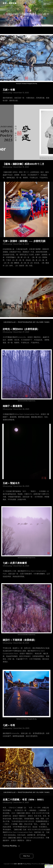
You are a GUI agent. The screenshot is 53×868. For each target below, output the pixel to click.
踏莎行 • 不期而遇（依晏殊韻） (20, 640)
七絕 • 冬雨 (9, 725)
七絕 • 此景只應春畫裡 (15, 563)
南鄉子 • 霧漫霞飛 (12, 406)
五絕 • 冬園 (9, 90)
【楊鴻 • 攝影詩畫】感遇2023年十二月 (23, 164)
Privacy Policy (27, 864)
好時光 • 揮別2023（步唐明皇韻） (21, 329)
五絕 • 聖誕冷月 (11, 483)
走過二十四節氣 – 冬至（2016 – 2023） (24, 800)
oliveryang (7, 93)
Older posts (27, 856)
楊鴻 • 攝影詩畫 (10, 3)
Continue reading (11, 846)
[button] (49, 866)
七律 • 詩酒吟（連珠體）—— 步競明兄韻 (24, 241)
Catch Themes (45, 864)
